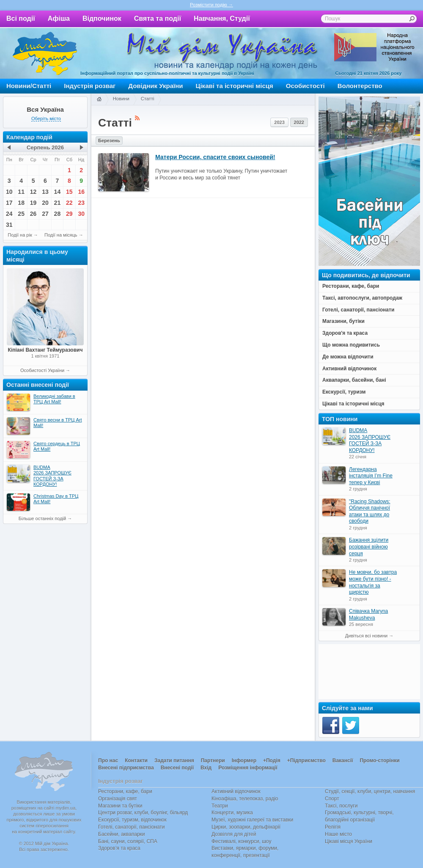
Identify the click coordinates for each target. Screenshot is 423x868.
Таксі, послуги (341, 806)
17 (9, 203)
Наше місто (338, 834)
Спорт (332, 799)
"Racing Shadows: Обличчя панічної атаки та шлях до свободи (370, 511)
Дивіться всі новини (366, 636)
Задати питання (174, 761)
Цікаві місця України (349, 841)
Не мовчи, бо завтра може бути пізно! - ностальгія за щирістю (373, 582)
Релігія (333, 827)
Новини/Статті (29, 86)
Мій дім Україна (45, 53)
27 (45, 214)
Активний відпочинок (236, 791)
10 (9, 192)
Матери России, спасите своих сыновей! (215, 157)
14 (58, 192)
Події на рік (20, 235)
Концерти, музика (232, 813)
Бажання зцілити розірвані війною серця (369, 547)
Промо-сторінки (379, 761)
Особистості (305, 86)
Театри (220, 806)
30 (81, 214)
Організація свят (118, 799)
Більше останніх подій (42, 518)
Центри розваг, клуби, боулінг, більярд (143, 813)
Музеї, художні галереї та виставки (252, 820)
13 (45, 192)
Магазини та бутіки (120, 806)
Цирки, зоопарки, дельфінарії (246, 827)
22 (69, 203)
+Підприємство (306, 761)
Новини (121, 99)
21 (58, 203)
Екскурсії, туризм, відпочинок (132, 820)
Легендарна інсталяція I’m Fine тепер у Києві (371, 476)
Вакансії (343, 761)
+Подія (272, 761)
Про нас (108, 761)
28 (58, 214)
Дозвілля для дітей (234, 834)
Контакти (136, 761)
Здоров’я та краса (119, 848)
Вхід (206, 768)
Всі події (21, 18)
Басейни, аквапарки (122, 834)
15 (69, 192)
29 (69, 214)
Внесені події (177, 768)
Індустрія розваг (90, 86)
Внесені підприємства (126, 768)
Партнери (213, 761)
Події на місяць (61, 235)
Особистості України (42, 370)
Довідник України (155, 86)
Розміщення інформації (248, 768)
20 (45, 203)
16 (81, 192)
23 (81, 203)
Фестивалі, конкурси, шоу (241, 841)
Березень (109, 141)
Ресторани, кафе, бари (125, 791)
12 (33, 192)
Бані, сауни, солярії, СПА (128, 841)
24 (9, 214)
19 (33, 203)
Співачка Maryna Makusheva (368, 614)
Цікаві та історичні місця (235, 86)
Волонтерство (360, 86)
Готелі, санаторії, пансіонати (132, 827)
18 (21, 203)
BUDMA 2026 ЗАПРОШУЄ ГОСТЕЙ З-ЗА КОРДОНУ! (370, 440)
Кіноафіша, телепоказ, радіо (245, 799)
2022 (299, 122)
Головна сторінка (99, 99)
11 (21, 192)
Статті (148, 99)
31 (9, 225)
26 (33, 214)
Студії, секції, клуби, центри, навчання (370, 791)
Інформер (244, 761)
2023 (279, 122)
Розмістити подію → (211, 5)
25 (21, 214)
